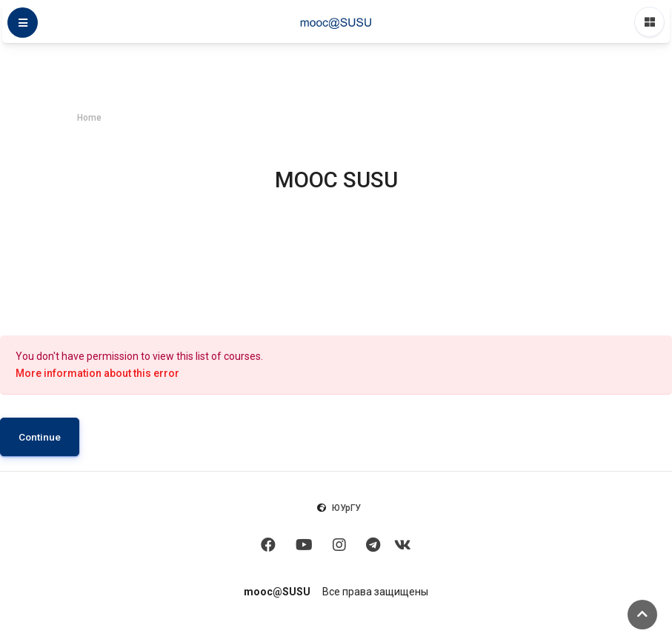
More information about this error (97, 373)
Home (89, 118)
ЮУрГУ (346, 508)
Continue (40, 437)
